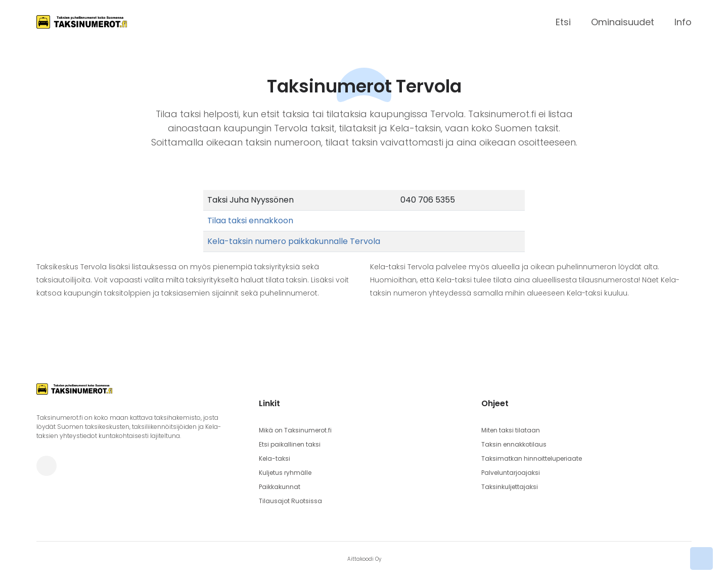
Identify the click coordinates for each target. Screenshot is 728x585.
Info (683, 22)
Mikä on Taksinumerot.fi (295, 430)
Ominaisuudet (623, 22)
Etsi (563, 22)
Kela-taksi (275, 458)
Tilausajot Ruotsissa (290, 501)
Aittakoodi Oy (364, 559)
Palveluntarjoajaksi (511, 473)
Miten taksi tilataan (511, 430)
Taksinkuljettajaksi (510, 487)
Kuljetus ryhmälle (285, 473)
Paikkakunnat (280, 487)
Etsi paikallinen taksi (290, 444)
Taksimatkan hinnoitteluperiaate (532, 458)
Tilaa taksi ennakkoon (250, 221)
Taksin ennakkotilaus (514, 444)
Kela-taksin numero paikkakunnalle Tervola (294, 241)
